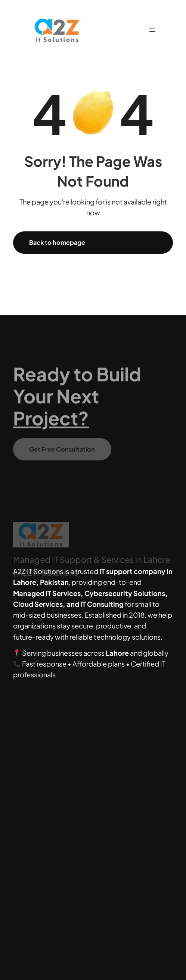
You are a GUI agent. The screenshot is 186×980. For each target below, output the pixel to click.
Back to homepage (57, 242)
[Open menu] (152, 30)
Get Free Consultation (62, 452)
